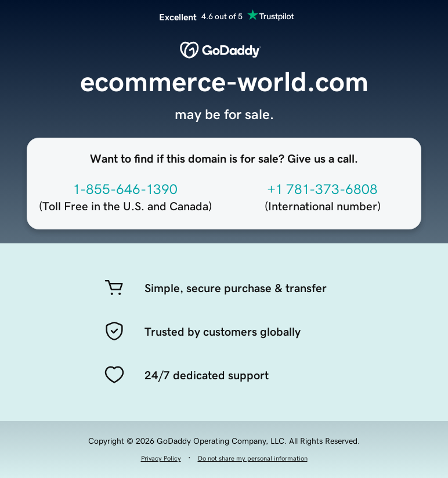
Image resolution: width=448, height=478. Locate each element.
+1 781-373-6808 (322, 189)
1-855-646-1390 (125, 189)
